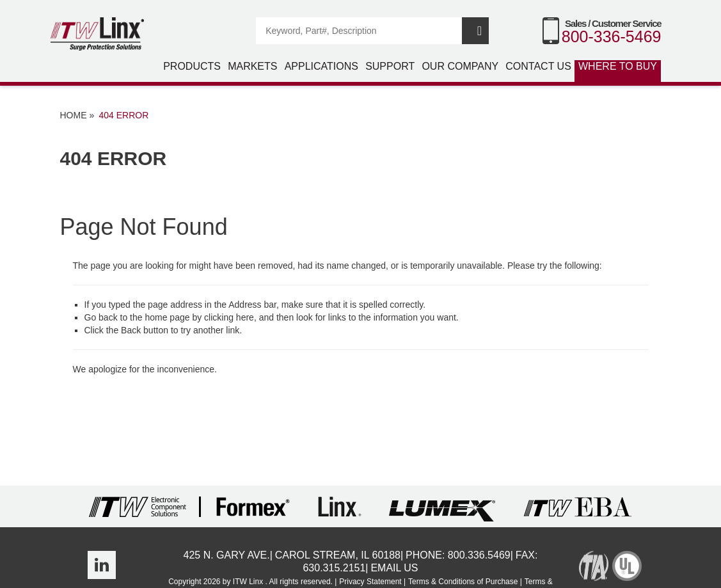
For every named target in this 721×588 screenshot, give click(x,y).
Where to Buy (618, 66)
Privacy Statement (370, 582)
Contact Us (538, 66)
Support (390, 66)
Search (475, 31)
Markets (252, 66)
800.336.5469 (479, 555)
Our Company (460, 66)
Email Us (394, 568)
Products (192, 66)
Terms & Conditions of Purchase (463, 582)
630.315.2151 (334, 568)
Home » (77, 115)
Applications (321, 66)
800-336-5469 (612, 36)
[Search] (360, 31)
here (245, 317)
